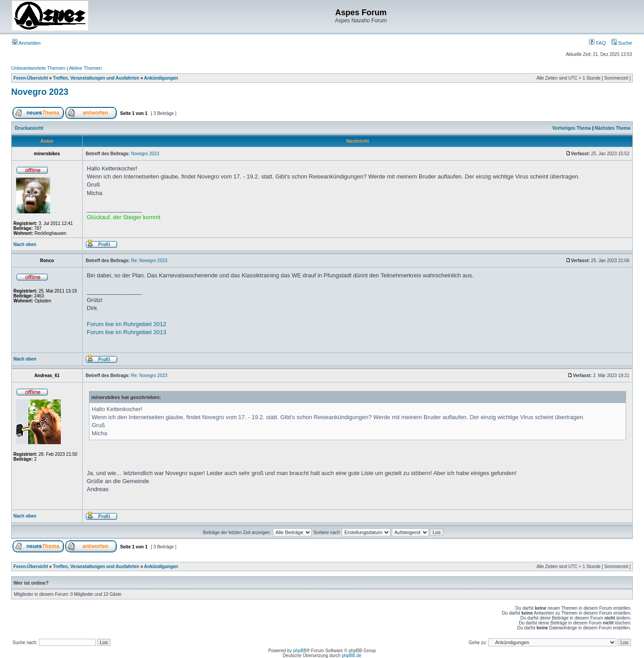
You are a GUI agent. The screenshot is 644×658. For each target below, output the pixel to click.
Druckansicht (29, 128)
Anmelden (26, 43)
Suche (622, 43)
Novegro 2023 (40, 92)
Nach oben (25, 244)
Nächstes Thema (612, 128)
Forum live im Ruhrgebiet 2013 (127, 332)
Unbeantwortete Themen (38, 68)
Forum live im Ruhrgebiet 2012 (127, 324)
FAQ (597, 43)
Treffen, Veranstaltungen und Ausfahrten (96, 78)
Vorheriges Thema (572, 128)
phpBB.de (352, 656)
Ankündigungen (161, 78)
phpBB (300, 651)
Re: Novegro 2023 (149, 261)
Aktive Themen (85, 68)
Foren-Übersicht (31, 78)
